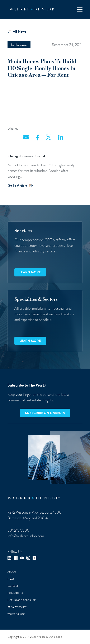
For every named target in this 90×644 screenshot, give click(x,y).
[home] (31, 9)
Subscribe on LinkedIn (45, 413)
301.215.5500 (18, 530)
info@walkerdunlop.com (26, 536)
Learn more (30, 272)
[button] (80, 9)
